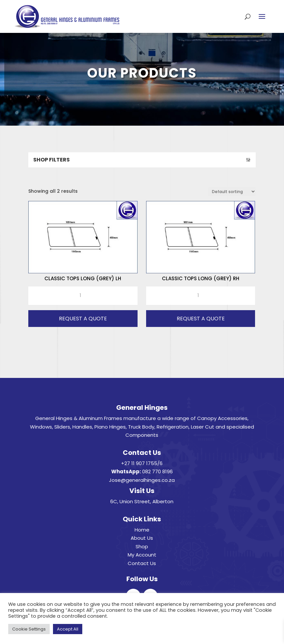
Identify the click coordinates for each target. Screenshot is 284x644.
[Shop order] (232, 192)
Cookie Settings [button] (29, 629)
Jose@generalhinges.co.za (142, 480)
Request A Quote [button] (83, 319)
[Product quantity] (83, 296)
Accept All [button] (68, 629)
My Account (142, 555)
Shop (142, 546)
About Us (142, 538)
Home (142, 530)
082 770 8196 (157, 471)
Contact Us (142, 563)
